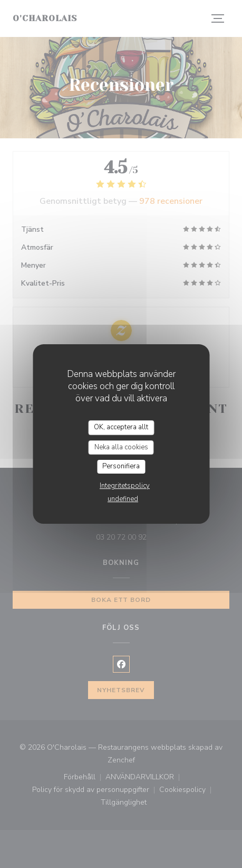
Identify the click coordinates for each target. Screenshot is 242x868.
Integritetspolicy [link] (125, 486)
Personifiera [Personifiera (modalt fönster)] (121, 466)
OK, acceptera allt (121, 427)
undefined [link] (123, 499)
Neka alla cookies (121, 447)
